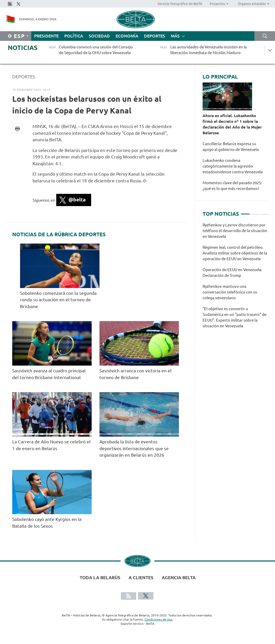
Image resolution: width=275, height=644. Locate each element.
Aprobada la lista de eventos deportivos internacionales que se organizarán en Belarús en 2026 (134, 448)
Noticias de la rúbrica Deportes (59, 234)
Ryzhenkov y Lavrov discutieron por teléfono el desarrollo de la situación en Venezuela (235, 231)
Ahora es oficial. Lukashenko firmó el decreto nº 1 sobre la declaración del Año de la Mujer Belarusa (232, 124)
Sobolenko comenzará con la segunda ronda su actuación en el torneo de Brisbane (58, 300)
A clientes (141, 578)
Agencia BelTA (179, 578)
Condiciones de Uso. (159, 619)
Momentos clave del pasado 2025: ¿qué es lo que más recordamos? (232, 186)
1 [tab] (245, 212)
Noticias (23, 48)
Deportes (155, 36)
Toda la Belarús (100, 578)
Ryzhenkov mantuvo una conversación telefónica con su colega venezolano (230, 292)
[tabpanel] (236, 278)
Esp (19, 36)
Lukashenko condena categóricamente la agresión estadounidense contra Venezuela (233, 166)
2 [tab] (255, 212)
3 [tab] (265, 212)
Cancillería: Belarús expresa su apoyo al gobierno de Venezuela (231, 147)
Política (74, 36)
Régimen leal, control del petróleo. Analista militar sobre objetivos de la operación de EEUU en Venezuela (235, 253)
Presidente (46, 36)
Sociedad (99, 36)
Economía (127, 36)
